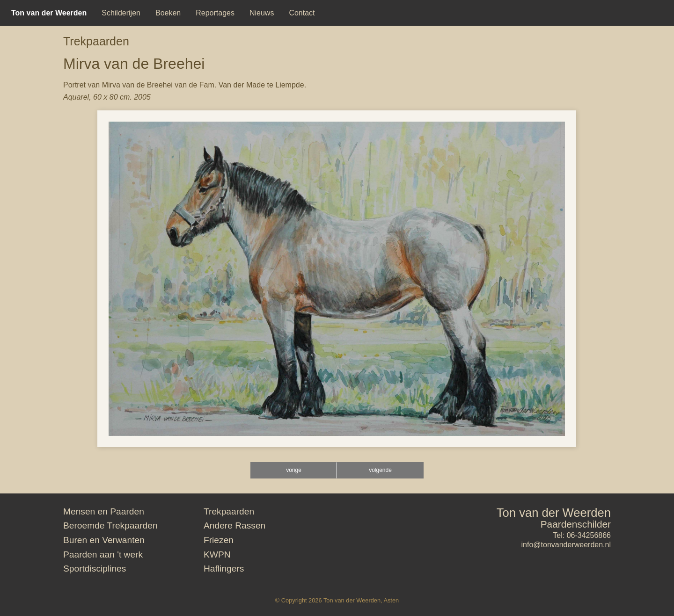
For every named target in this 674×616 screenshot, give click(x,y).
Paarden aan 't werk (103, 554)
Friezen (219, 540)
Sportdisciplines (95, 569)
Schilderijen (121, 13)
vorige (294, 470)
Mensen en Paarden (104, 511)
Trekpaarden (96, 41)
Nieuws (262, 13)
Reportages (215, 13)
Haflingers (224, 569)
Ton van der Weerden (554, 513)
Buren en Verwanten (104, 540)
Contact (302, 13)
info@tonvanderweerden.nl (566, 545)
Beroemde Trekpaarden (110, 525)
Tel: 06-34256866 (582, 535)
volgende (380, 470)
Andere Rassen (234, 525)
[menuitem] (49, 13)
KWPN (217, 554)
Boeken (168, 13)
